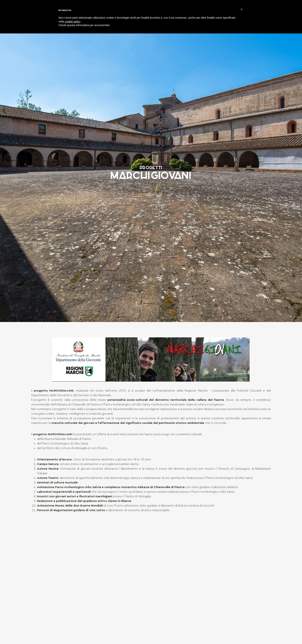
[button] (242, 9)
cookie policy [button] (73, 22)
